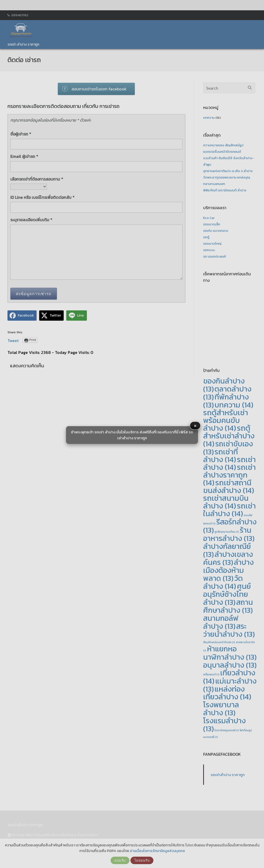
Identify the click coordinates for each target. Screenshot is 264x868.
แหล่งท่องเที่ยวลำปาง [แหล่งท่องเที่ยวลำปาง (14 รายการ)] (227, 693)
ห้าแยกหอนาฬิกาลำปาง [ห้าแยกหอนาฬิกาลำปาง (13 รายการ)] (230, 653)
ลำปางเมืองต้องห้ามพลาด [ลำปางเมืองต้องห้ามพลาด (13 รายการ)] (228, 570)
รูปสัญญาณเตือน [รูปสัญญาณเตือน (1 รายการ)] (227, 532)
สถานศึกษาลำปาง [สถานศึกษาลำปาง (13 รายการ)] (228, 606)
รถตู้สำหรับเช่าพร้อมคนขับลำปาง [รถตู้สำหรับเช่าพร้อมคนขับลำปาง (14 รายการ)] (226, 420)
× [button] (195, 426)
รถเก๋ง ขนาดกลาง (216, 231)
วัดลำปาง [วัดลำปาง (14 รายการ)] (223, 582)
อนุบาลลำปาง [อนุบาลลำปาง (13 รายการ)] (230, 665)
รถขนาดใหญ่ (212, 244)
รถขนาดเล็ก (212, 224)
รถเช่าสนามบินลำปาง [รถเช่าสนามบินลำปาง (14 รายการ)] (226, 502)
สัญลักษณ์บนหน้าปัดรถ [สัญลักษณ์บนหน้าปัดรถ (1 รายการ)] (219, 642)
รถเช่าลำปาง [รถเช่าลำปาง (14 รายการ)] (229, 463)
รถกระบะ (209, 250)
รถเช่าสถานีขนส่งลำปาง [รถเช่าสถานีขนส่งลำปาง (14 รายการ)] (229, 487)
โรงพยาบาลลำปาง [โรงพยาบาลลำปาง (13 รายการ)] (221, 709)
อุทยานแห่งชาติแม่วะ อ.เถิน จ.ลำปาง (228, 171)
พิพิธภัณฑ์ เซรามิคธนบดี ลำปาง (225, 190)
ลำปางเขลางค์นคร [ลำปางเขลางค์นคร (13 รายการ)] (228, 558)
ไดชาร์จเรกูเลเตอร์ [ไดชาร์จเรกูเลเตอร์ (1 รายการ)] (227, 730)
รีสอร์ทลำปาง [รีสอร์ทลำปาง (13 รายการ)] (230, 526)
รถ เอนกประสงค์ (214, 256)
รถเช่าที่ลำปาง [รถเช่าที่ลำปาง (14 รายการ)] (221, 456)
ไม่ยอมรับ (142, 860)
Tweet (13, 340)
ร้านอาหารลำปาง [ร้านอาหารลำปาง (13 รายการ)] (229, 534)
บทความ (209, 118)
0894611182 (20, 15)
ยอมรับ (120, 860)
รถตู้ (206, 237)
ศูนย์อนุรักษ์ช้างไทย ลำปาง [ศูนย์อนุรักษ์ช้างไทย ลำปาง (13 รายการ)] (227, 594)
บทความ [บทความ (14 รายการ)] (234, 405)
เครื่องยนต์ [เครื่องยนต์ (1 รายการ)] (211, 674)
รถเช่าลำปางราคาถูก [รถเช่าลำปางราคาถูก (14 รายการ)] (229, 475)
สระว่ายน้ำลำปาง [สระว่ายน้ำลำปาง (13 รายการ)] (229, 630)
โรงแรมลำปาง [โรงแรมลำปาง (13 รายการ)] (224, 725)
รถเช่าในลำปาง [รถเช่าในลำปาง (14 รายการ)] (229, 510)
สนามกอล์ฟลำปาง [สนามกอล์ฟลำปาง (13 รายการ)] (221, 622)
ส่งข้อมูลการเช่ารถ (34, 293)
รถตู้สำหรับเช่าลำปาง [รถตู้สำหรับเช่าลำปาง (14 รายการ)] (229, 436)
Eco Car (209, 218)
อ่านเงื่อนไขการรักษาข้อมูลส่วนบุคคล (157, 851)
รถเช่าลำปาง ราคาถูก (228, 775)
